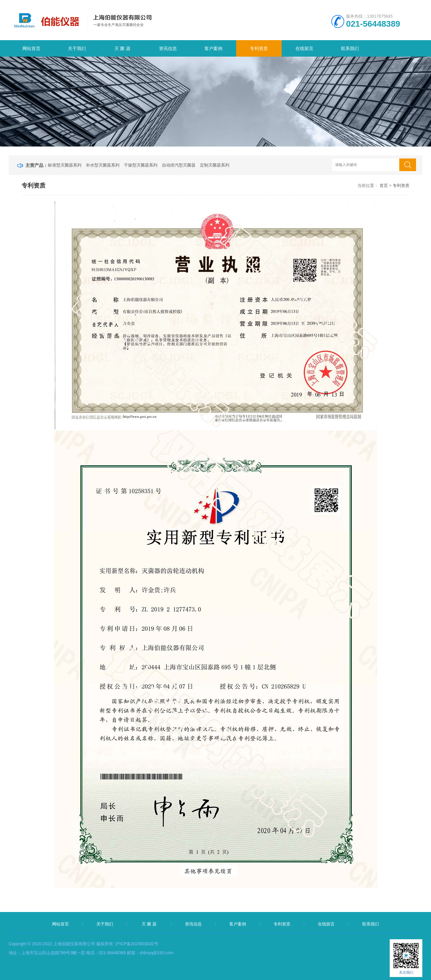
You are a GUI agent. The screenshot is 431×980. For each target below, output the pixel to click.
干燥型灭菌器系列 (141, 165)
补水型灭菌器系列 (103, 165)
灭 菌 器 (122, 48)
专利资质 (259, 48)
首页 (384, 185)
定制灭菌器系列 (215, 165)
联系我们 (350, 48)
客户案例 (213, 48)
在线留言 (304, 48)
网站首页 (31, 48)
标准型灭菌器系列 (65, 165)
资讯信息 (168, 48)
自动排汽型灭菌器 (179, 165)
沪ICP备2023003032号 (137, 944)
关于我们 (77, 48)
